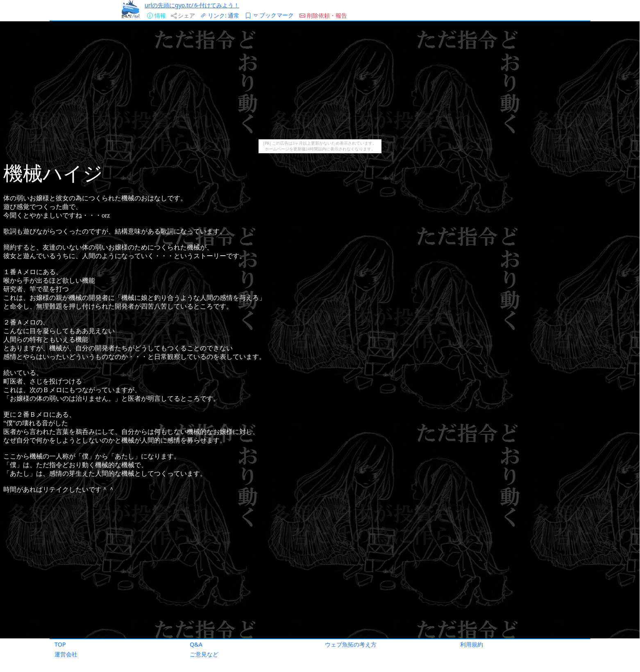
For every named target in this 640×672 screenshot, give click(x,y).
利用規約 (472, 644)
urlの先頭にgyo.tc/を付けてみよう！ (192, 5)
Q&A (196, 644)
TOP (60, 644)
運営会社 (66, 654)
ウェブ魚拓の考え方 (351, 644)
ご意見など (204, 654)
